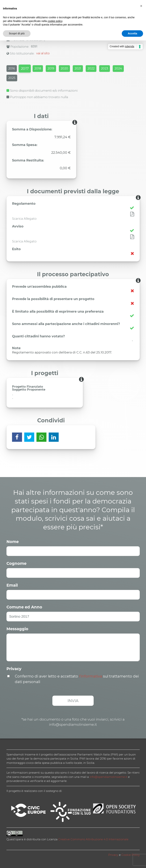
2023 (105, 68)
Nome (13, 542)
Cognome (16, 563)
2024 (118, 68)
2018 (38, 68)
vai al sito (43, 53)
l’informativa (91, 676)
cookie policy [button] (55, 21)
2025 (12, 78)
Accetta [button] (132, 33)
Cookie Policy (131, 855)
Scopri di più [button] (17, 33)
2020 (64, 68)
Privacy (14, 669)
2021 (78, 68)
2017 (25, 68)
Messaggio (17, 629)
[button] (141, 6)
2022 (91, 68)
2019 (51, 68)
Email (12, 585)
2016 (12, 68)
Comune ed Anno (24, 607)
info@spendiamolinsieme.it (108, 777)
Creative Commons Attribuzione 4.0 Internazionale (93, 839)
